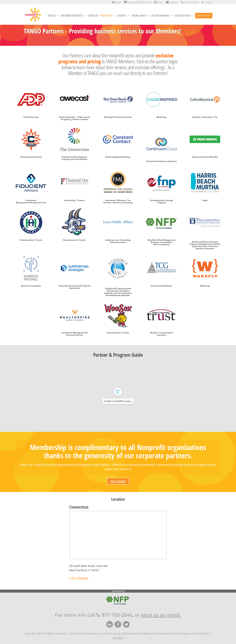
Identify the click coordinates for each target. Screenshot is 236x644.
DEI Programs (160, 16)
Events (122, 16)
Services (93, 16)
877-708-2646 (79, 578)
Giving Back (139, 16)
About (52, 16)
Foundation (182, 16)
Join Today (118, 481)
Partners (106, 16)
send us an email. (161, 615)
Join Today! (204, 16)
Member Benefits (72, 16)
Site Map (118, 638)
